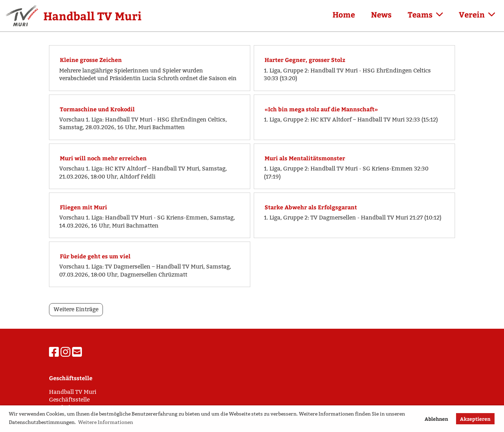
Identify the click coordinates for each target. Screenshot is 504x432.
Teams (425, 14)
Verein (477, 14)
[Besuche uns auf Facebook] (54, 352)
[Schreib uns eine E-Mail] (77, 352)
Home (344, 14)
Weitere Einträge (76, 309)
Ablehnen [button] (436, 419)
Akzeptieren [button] (475, 419)
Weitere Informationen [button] (106, 422)
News (381, 14)
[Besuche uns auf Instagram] (65, 352)
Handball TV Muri (92, 16)
